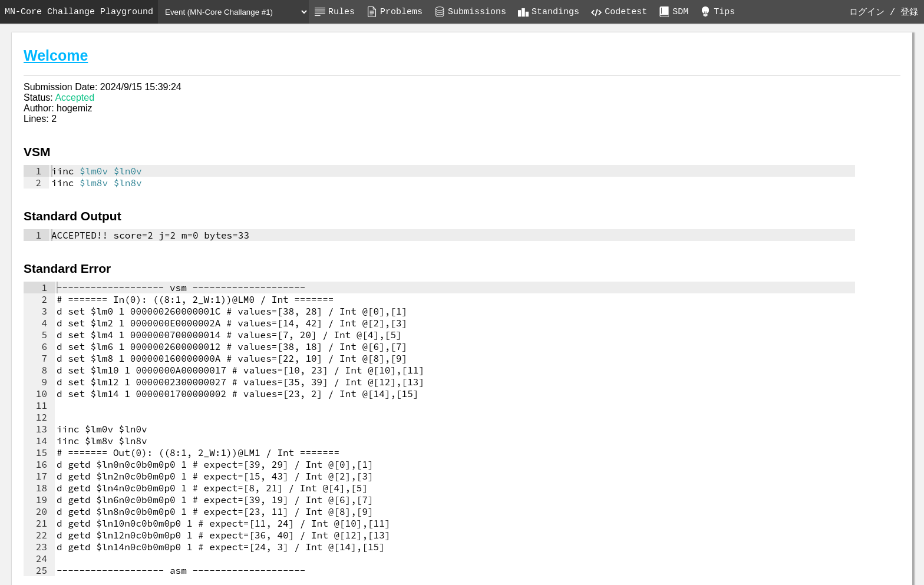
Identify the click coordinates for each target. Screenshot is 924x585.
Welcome (56, 55)
